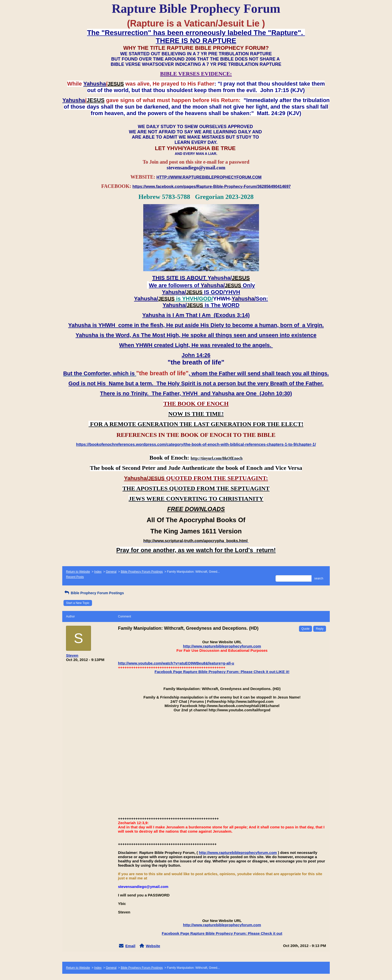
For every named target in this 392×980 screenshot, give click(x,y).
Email (130, 946)
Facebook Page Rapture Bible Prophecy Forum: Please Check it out (222, 933)
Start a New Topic (78, 603)
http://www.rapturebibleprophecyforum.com (222, 646)
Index (98, 572)
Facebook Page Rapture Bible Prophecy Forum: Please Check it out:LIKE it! (222, 672)
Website (153, 946)
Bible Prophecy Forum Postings (142, 572)
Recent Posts (75, 577)
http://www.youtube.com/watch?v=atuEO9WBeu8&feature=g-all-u (176, 663)
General (111, 572)
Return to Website (78, 572)
